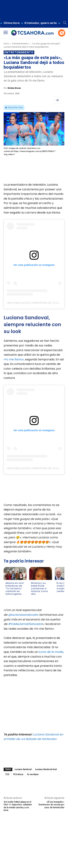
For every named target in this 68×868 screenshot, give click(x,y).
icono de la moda (51, 652)
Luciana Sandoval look (46, 769)
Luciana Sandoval (23, 769)
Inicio (6, 44)
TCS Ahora (18, 774)
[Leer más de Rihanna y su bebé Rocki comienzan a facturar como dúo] (33, 597)
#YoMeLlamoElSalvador (25, 624)
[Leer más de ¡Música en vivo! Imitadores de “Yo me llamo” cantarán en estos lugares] (8, 597)
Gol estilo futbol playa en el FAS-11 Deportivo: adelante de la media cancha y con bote (18, 806)
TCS (7, 774)
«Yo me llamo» (14, 359)
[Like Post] (57, 100)
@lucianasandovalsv (23, 615)
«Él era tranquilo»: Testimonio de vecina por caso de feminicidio (51, 805)
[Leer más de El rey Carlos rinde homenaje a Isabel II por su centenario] (59, 595)
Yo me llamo (33, 774)
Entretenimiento (20, 44)
